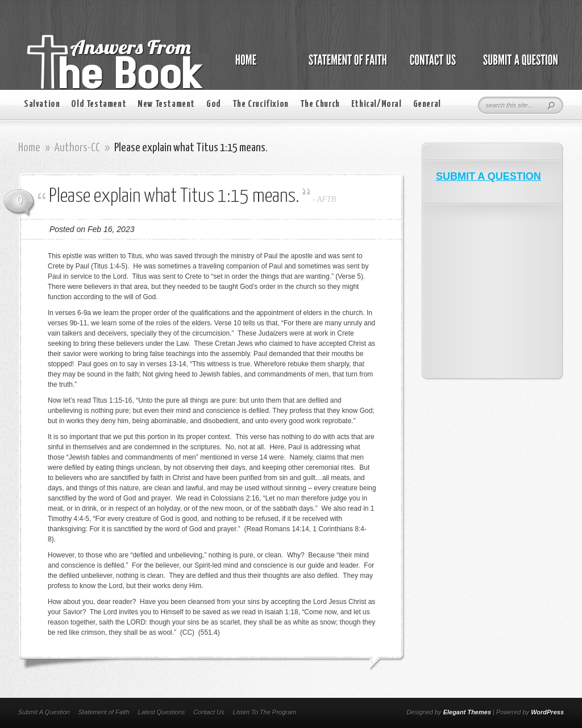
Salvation (42, 104)
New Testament (166, 104)
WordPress (547, 712)
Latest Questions (162, 712)
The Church (320, 104)
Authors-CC (77, 148)
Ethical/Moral (377, 104)
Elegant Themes (467, 712)
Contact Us (209, 712)
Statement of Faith (104, 712)
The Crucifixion (261, 104)
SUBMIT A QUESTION (489, 176)
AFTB (327, 199)
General (427, 104)
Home (29, 148)
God (214, 104)
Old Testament (99, 104)
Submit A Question (44, 712)
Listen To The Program (265, 712)
